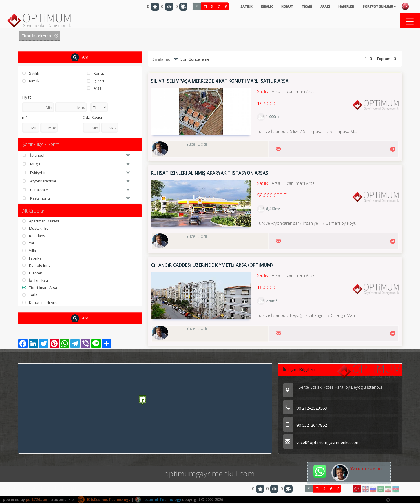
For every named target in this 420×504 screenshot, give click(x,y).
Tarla (30, 295)
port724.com (37, 500)
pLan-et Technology (158, 500)
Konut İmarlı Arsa (41, 302)
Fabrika (32, 258)
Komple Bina (37, 266)
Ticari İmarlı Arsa (40, 288)
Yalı (29, 243)
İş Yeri (95, 81)
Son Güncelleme (191, 59)
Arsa (94, 88)
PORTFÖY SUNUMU (377, 6)
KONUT (274, 6)
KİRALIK (251, 6)
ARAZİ (316, 6)
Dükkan (32, 273)
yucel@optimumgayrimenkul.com (322, 443)
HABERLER (339, 6)
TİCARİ (295, 6)
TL (187, 7)
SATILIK (229, 6)
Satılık (31, 73)
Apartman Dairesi (41, 221)
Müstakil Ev (35, 229)
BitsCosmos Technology (104, 500)
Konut (95, 73)
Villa (29, 251)
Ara (80, 57)
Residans (34, 236)
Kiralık (31, 81)
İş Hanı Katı (35, 280)
